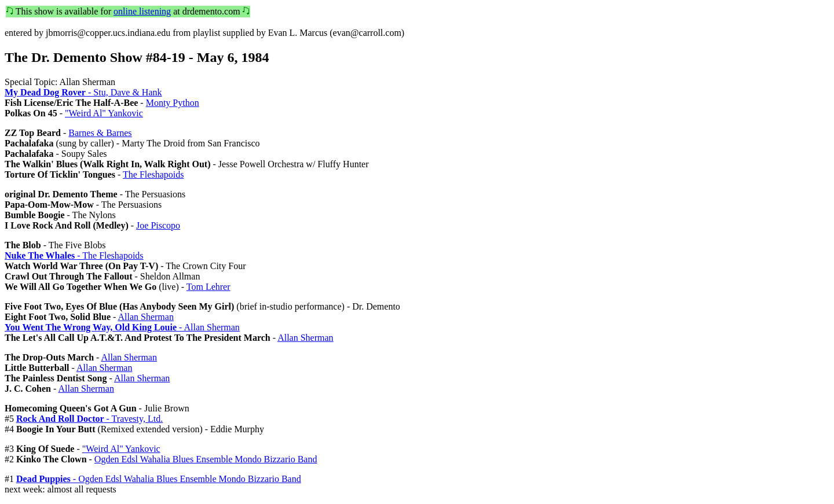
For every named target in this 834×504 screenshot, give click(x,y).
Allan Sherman (145, 317)
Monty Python (173, 103)
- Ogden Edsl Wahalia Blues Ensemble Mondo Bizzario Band (159, 479)
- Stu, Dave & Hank (83, 92)
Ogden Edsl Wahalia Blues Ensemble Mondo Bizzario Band (206, 459)
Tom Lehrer (209, 287)
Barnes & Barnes (100, 133)
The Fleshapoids (153, 174)
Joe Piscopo (158, 225)
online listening (142, 11)
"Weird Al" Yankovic (104, 113)
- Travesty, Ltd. (89, 419)
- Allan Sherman (122, 327)
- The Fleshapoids (74, 255)
